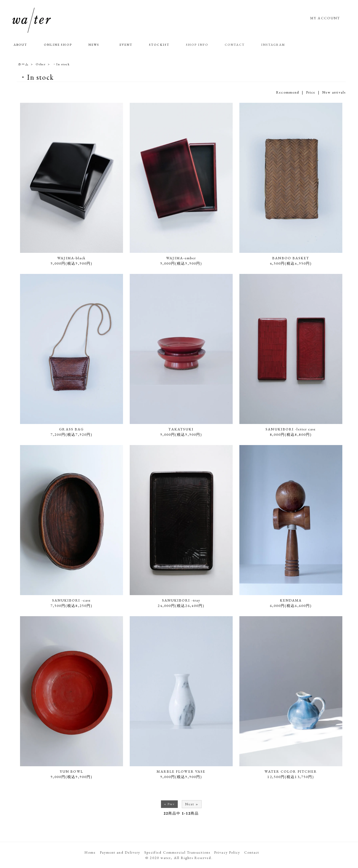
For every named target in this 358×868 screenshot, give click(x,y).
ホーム (23, 64)
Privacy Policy (227, 852)
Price (311, 92)
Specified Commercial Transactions (177, 852)
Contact (252, 852)
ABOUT (21, 45)
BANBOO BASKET (291, 258)
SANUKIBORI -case (72, 600)
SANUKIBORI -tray (181, 600)
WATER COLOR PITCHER (291, 771)
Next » (192, 804)
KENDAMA (291, 600)
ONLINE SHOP (58, 45)
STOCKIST (159, 45)
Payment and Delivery (120, 852)
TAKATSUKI (181, 429)
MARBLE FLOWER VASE (181, 771)
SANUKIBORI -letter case (291, 429)
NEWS (94, 45)
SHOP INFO (197, 45)
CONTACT (235, 45)
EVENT (126, 45)
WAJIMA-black (71, 258)
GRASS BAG (71, 429)
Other (41, 64)
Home (90, 852)
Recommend (288, 92)
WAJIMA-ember (181, 258)
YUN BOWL (72, 771)
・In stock (61, 64)
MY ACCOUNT (325, 18)
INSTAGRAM (273, 45)
